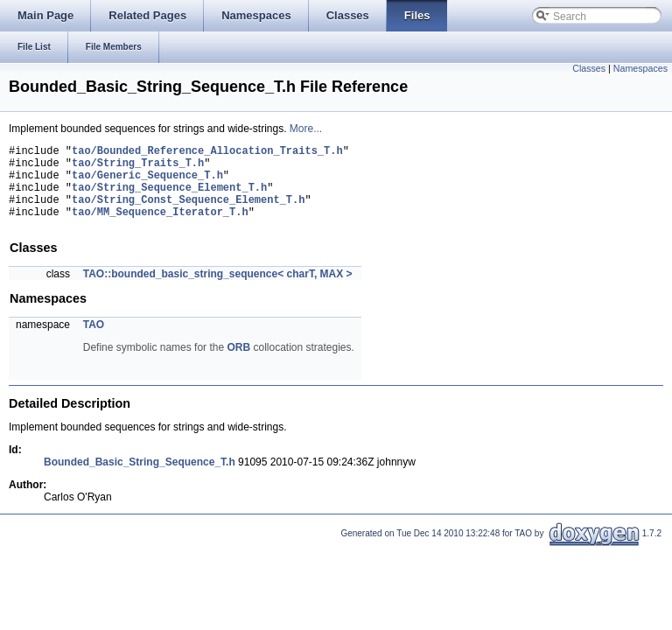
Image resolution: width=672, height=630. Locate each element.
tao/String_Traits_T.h (138, 168)
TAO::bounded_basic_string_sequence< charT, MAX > (218, 290)
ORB (238, 363)
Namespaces (640, 68)
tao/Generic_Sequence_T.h (147, 182)
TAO (94, 340)
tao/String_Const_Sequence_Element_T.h (188, 212)
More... (306, 129)
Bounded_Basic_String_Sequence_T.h (140, 478)
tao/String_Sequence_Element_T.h (169, 197)
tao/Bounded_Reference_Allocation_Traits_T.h (207, 153)
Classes (589, 68)
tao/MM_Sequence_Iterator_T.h (160, 227)
